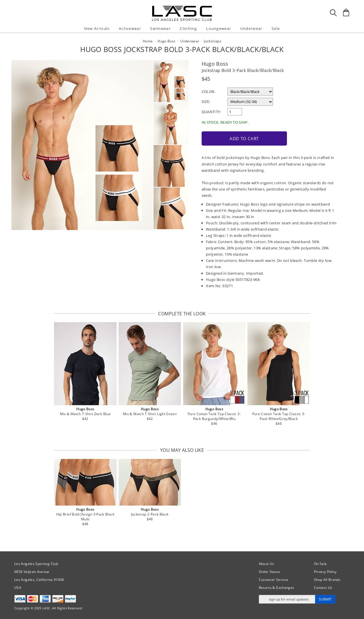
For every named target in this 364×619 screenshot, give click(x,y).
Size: (206, 102)
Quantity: (211, 112)
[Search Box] (333, 13)
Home (148, 41)
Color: (208, 92)
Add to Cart (241, 138)
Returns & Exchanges (277, 587)
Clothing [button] (188, 28)
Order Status (269, 571)
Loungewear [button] (219, 28)
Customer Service (274, 579)
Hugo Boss (215, 64)
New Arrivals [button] (97, 28)
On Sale (320, 563)
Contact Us (323, 587)
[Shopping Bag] (346, 13)
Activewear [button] (130, 28)
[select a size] (250, 102)
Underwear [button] (251, 28)
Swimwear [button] (160, 28)
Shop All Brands (327, 579)
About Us (266, 563)
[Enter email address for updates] (287, 599)
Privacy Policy (325, 571)
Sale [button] (276, 28)
